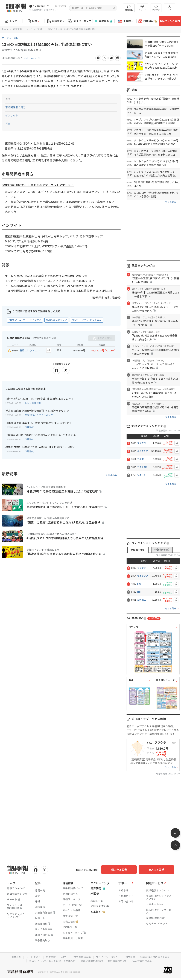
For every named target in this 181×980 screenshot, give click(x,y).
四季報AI (148, 21)
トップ (11, 21)
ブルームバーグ (33, 58)
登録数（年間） (162, 550)
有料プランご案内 (170, 21)
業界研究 (103, 21)
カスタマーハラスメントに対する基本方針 (51, 960)
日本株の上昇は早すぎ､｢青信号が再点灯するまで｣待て (38, 422)
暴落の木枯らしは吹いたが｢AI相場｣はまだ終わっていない (40, 446)
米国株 (125, 21)
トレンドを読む (33, 403)
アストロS (142, 467)
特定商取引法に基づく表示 (157, 957)
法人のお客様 (158, 870)
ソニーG (141, 475)
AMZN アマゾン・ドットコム (87, 320)
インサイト (12, 116)
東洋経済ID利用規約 (92, 960)
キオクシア (143, 451)
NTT (139, 592)
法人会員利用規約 (144, 960)
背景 (8, 124)
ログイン (170, 8)
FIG (139, 584)
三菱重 (140, 459)
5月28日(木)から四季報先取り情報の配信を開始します (43, 6)
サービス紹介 (32, 957)
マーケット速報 (34, 29)
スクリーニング (79, 21)
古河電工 (141, 600)
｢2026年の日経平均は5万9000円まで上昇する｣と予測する (41, 434)
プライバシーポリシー (109, 957)
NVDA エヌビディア (56, 320)
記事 (33, 21)
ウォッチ (156, 8)
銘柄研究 (56, 21)
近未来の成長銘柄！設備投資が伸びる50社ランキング (37, 410)
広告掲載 (50, 957)
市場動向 (29, 427)
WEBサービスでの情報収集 (75, 957)
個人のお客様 (123, 870)
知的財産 (131, 957)
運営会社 (14, 957)
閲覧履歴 (129, 8)
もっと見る (111, 474)
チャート (142, 8)
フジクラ (141, 443)
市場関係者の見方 (15, 107)
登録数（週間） (138, 550)
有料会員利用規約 (118, 960)
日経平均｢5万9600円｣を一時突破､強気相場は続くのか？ (39, 398)
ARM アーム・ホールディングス (25, 320)
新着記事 (17, 29)
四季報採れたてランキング (39, 415)
